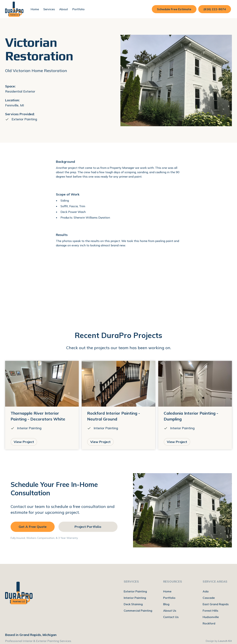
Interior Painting (135, 598)
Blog (166, 604)
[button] (49, 9)
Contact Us (171, 617)
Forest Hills (210, 611)
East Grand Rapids (216, 604)
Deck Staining (133, 604)
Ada (206, 591)
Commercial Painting (138, 611)
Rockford (209, 623)
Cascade (209, 598)
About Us (170, 611)
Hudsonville (211, 617)
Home (35, 9)
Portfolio (78, 9)
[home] (14, 9)
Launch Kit (225, 641)
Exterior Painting (135, 591)
